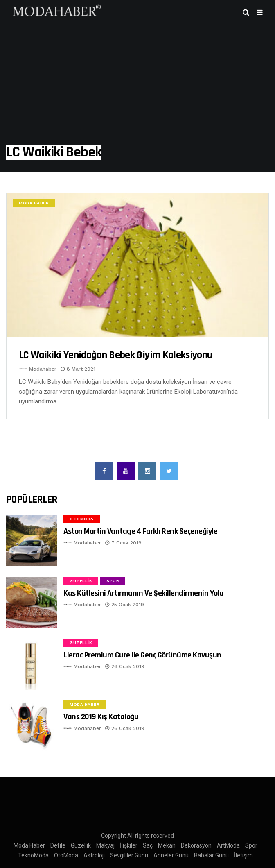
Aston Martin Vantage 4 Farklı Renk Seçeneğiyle (140, 531)
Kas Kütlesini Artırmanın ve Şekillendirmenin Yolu (144, 593)
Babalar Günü (211, 855)
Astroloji (94, 855)
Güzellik (81, 581)
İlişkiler (129, 845)
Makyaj (105, 845)
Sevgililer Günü (129, 855)
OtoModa (82, 519)
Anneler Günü (171, 855)
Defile (58, 845)
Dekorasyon (196, 845)
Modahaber (43, 369)
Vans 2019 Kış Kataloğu (101, 717)
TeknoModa (33, 855)
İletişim (243, 855)
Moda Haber (34, 203)
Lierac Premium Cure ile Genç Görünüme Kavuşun (142, 655)
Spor (113, 581)
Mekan (167, 845)
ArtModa (228, 845)
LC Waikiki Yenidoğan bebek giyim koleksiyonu (115, 355)
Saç (148, 845)
